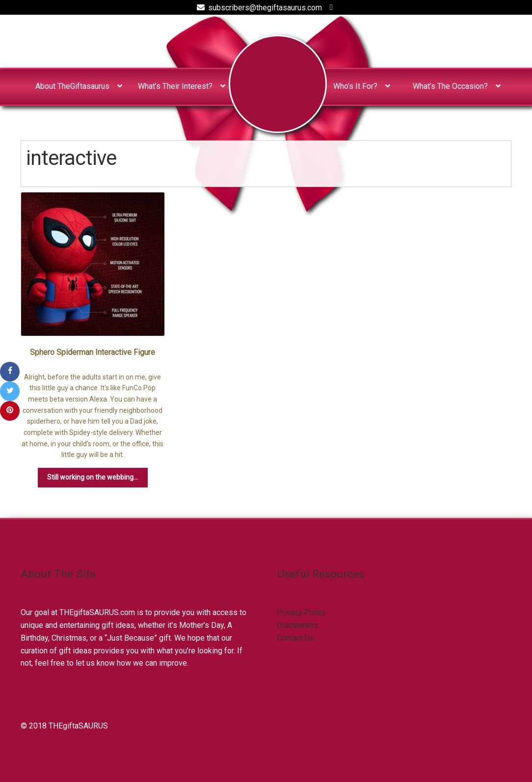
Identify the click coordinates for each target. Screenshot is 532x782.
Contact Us (295, 638)
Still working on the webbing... (93, 477)
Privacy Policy (301, 612)
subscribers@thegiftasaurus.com (258, 8)
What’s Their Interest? (175, 86)
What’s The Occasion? (450, 86)
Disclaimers (297, 625)
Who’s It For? (355, 86)
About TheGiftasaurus (72, 86)
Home (278, 84)
